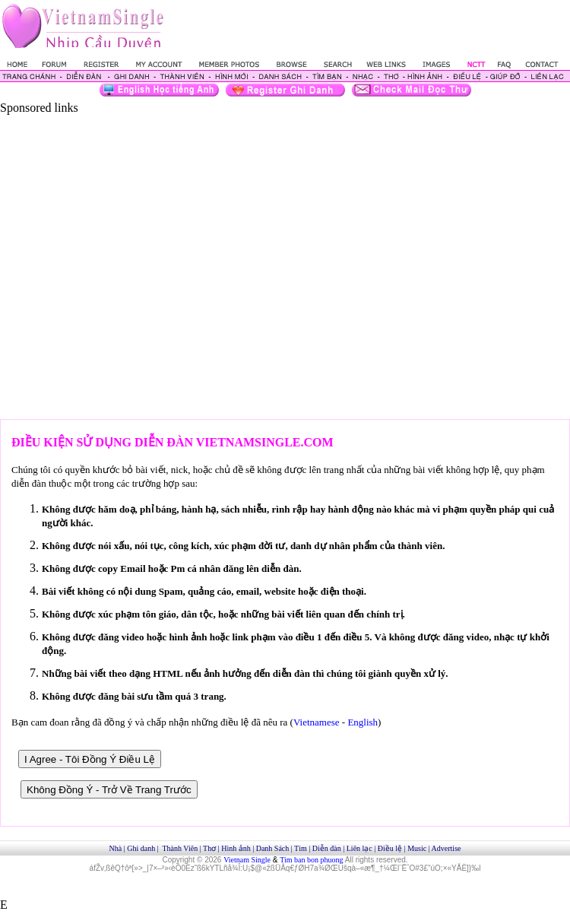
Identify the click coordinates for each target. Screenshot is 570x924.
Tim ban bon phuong (311, 860)
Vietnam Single (247, 860)
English (363, 722)
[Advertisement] (145, 260)
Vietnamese (317, 722)
